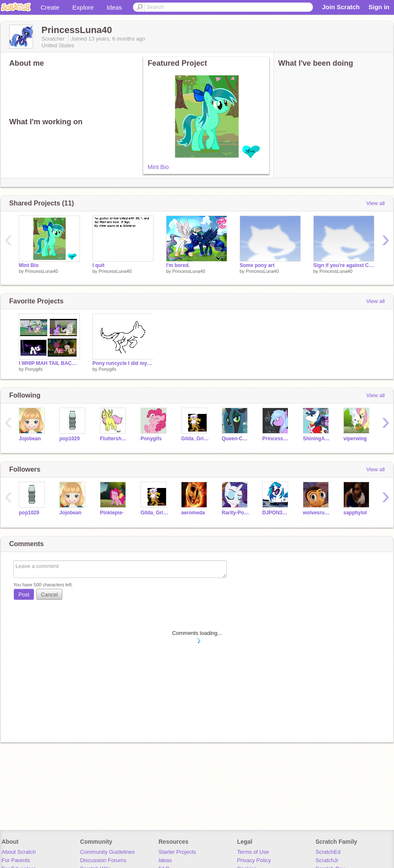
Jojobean (30, 439)
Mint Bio (158, 167)
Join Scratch (341, 7)
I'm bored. (178, 265)
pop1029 (70, 439)
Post (24, 595)
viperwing (355, 439)
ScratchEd (328, 852)
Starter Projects (177, 852)
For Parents (16, 860)
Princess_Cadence (276, 439)
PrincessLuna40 (42, 271)
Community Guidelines (107, 852)
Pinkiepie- (112, 513)
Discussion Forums (103, 860)
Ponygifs (34, 369)
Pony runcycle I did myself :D (123, 363)
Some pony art (257, 265)
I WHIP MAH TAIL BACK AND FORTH (49, 363)
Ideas (114, 7)
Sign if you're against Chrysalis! (344, 265)
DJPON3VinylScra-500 (276, 513)
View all (375, 203)
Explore (83, 7)
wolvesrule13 (317, 513)
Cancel (49, 595)
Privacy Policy (254, 860)
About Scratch (19, 852)
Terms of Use (253, 852)
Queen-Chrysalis (236, 439)
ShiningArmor (317, 439)
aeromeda (193, 513)
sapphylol (355, 513)
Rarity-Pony (236, 513)
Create (50, 7)
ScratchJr (327, 860)
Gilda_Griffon (195, 439)
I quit (98, 265)
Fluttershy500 (114, 439)
